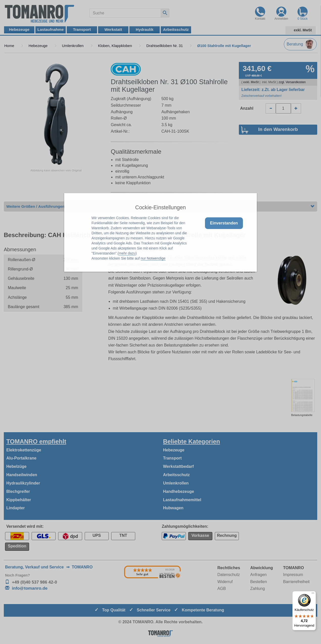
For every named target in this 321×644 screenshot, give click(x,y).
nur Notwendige (153, 258)
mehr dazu (127, 253)
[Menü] (313, 594)
